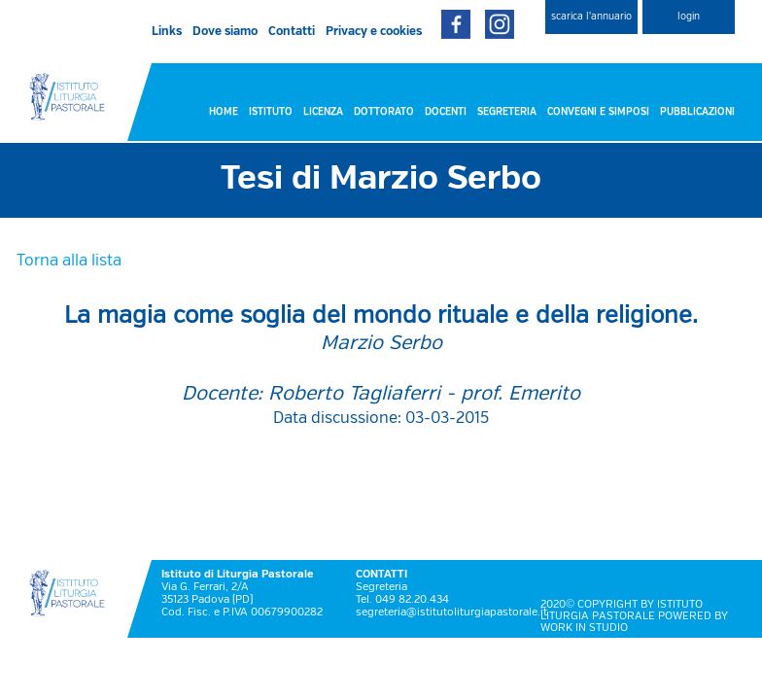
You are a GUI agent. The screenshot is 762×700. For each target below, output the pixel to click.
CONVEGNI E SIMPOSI (598, 112)
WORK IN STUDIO (584, 628)
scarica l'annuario (591, 17)
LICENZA (323, 112)
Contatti (292, 32)
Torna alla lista (69, 262)
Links (167, 32)
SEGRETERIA (507, 112)
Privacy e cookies (374, 32)
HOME (224, 112)
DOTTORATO (384, 112)
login (689, 17)
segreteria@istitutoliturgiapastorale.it (451, 612)
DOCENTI (446, 112)
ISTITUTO (271, 112)
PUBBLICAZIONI (697, 112)
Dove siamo (225, 32)
